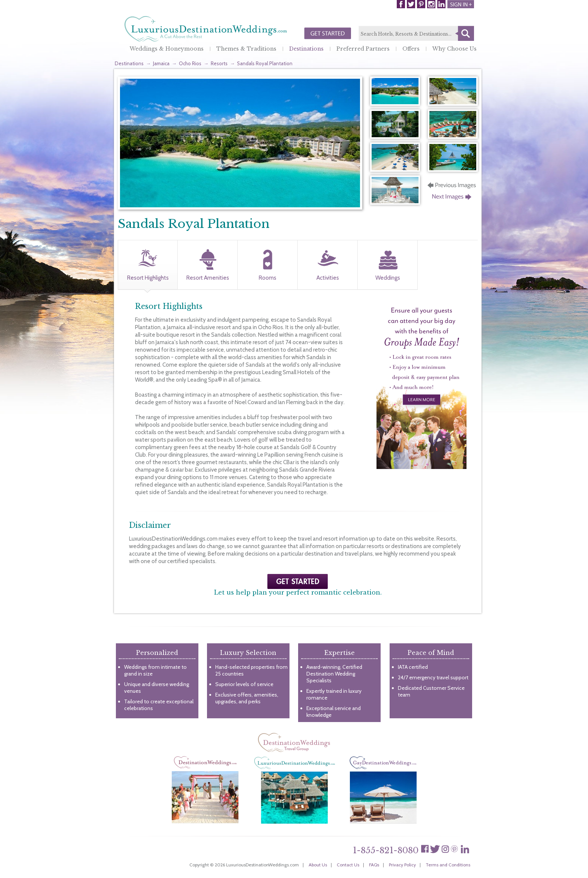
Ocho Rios (190, 63)
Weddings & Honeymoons (167, 49)
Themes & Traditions (246, 49)
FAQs (374, 865)
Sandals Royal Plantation (265, 63)
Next (452, 199)
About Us (318, 865)
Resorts (219, 63)
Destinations (306, 49)
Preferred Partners (363, 49)
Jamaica (161, 63)
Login (461, 4)
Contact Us (348, 865)
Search (465, 33)
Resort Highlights (148, 278)
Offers (411, 49)
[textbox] (416, 34)
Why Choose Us (454, 49)
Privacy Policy (402, 865)
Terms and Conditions (448, 865)
